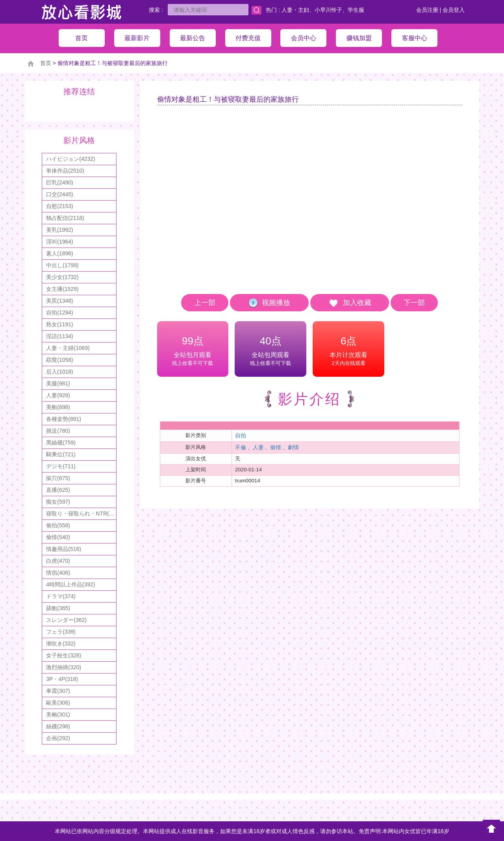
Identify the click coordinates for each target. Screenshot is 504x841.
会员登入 (454, 10)
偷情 (276, 447)
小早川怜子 (328, 10)
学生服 (356, 10)
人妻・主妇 (295, 10)
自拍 (241, 435)
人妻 (258, 447)
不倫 (241, 447)
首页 (46, 63)
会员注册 (427, 10)
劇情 (293, 447)
